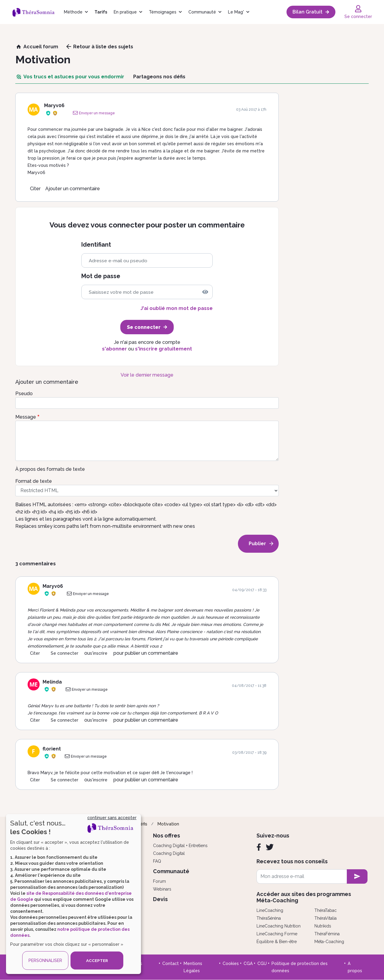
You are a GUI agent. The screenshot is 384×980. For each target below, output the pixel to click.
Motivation (168, 824)
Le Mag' (236, 12)
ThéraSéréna (269, 918)
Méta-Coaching (329, 942)
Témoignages (163, 12)
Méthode (73, 12)
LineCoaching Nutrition (279, 926)
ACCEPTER (97, 960)
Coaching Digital (169, 853)
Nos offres (166, 836)
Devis (160, 899)
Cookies (231, 963)
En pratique (125, 12)
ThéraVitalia (325, 918)
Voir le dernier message (147, 375)
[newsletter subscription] (357, 876)
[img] (205, 292)
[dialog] (73, 894)
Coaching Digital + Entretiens (180, 846)
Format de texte (34, 481)
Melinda (52, 682)
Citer (35, 189)
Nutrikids (323, 926)
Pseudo (24, 394)
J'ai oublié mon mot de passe (177, 308)
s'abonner (114, 349)
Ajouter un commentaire (73, 189)
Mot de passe (101, 276)
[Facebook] (259, 847)
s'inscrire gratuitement (163, 349)
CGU (262, 963)
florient (52, 749)
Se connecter (64, 653)
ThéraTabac (325, 910)
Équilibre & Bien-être (277, 942)
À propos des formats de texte (50, 469)
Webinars (162, 889)
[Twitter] (270, 847)
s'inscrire (99, 653)
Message (26, 417)
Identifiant (96, 245)
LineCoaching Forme (277, 934)
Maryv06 (54, 105)
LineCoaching (270, 910)
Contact (171, 963)
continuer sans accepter (112, 818)
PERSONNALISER (45, 960)
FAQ (157, 861)
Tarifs (101, 12)
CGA (248, 963)
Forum (159, 881)
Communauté (202, 12)
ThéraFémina (327, 934)
